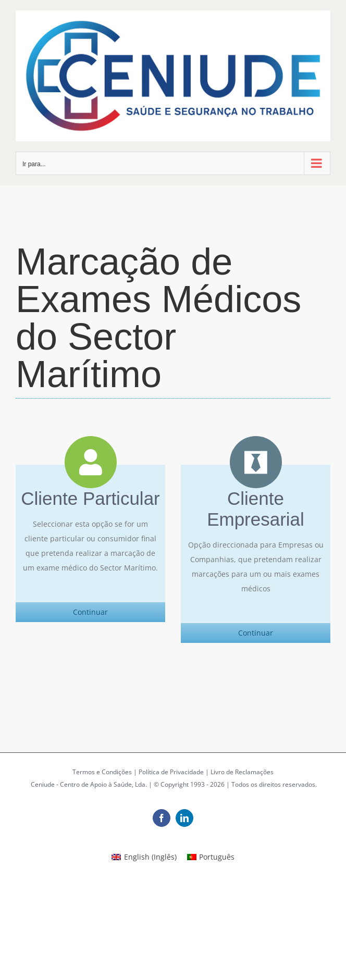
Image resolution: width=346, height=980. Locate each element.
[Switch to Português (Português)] (211, 857)
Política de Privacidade (171, 772)
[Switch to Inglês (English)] (144, 857)
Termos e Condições (102, 772)
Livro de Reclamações (242, 772)
